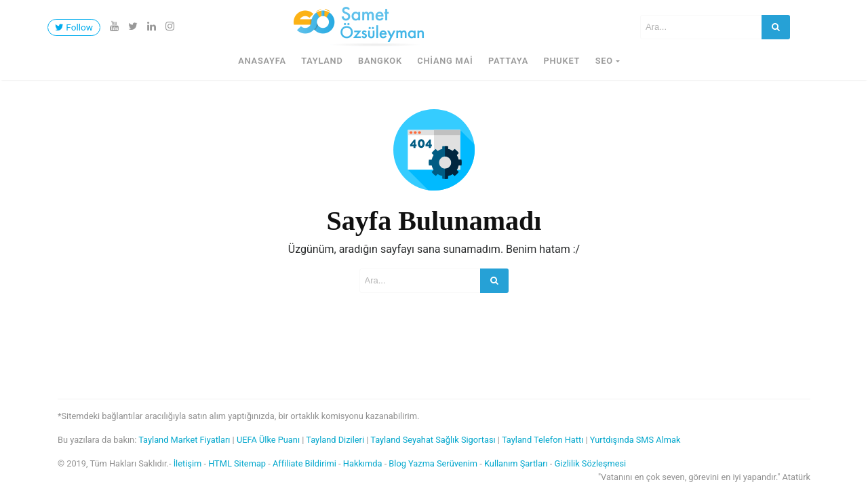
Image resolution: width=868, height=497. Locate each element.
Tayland (322, 61)
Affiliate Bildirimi (304, 463)
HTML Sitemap (237, 463)
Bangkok (380, 61)
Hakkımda (363, 463)
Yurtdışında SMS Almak (635, 440)
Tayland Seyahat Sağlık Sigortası (433, 440)
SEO (604, 61)
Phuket (561, 61)
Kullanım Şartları (516, 463)
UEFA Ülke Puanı (268, 440)
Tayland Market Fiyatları (184, 440)
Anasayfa (262, 61)
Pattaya (508, 61)
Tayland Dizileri (335, 440)
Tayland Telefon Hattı (542, 440)
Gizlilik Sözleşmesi (591, 463)
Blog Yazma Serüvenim (433, 463)
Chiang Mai (445, 61)
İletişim (188, 463)
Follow (74, 27)
